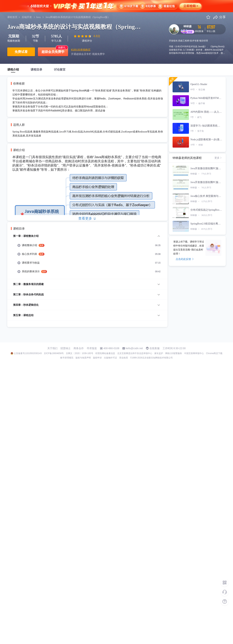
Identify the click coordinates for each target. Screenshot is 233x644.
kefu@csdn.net (134, 348)
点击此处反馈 (185, 259)
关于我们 (52, 348)
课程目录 (36, 70)
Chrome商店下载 (214, 353)
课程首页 (12, 17)
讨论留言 (60, 70)
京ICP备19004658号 (54, 353)
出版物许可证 (110, 358)
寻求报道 (92, 348)
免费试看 (21, 52)
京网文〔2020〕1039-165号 (79, 353)
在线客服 (155, 348)
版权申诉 (97, 358)
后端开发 (27, 17)
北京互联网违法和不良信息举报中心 (135, 353)
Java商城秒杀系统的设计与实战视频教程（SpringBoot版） (78, 17)
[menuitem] (87, 256)
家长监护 (159, 353)
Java (38, 17)
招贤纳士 (66, 348)
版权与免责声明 (83, 358)
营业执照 (124, 358)
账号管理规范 (67, 358)
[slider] (83, 36)
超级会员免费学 (53, 52)
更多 (218, 158)
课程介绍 (13, 70)
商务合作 (79, 348)
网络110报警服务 (174, 353)
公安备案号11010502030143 (28, 353)
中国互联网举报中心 (194, 353)
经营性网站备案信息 (105, 353)
